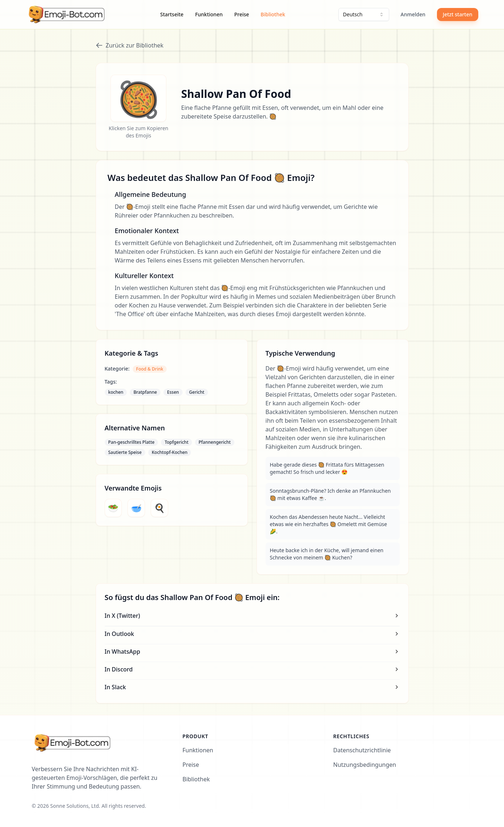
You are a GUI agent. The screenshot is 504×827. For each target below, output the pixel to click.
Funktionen (209, 14)
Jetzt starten (457, 14)
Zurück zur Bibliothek (130, 45)
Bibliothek (273, 14)
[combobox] (364, 15)
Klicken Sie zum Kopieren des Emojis (138, 132)
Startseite (172, 14)
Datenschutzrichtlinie (362, 750)
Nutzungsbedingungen (365, 765)
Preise (241, 14)
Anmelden (413, 14)
